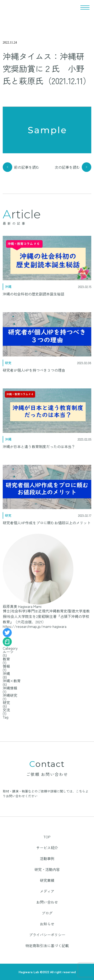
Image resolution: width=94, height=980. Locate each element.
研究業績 (47, 880)
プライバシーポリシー (47, 935)
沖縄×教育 (12, 681)
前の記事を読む (27, 167)
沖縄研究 (10, 695)
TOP (47, 837)
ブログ (47, 913)
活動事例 (47, 858)
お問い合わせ (47, 902)
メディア (47, 891)
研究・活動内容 (47, 869)
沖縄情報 (10, 688)
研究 (6, 702)
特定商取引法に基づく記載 (47, 946)
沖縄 (6, 673)
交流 (6, 710)
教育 (6, 659)
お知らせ (47, 924)
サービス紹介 (47, 848)
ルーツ (8, 652)
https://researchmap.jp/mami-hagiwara (35, 626)
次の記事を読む (67, 167)
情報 (6, 666)
